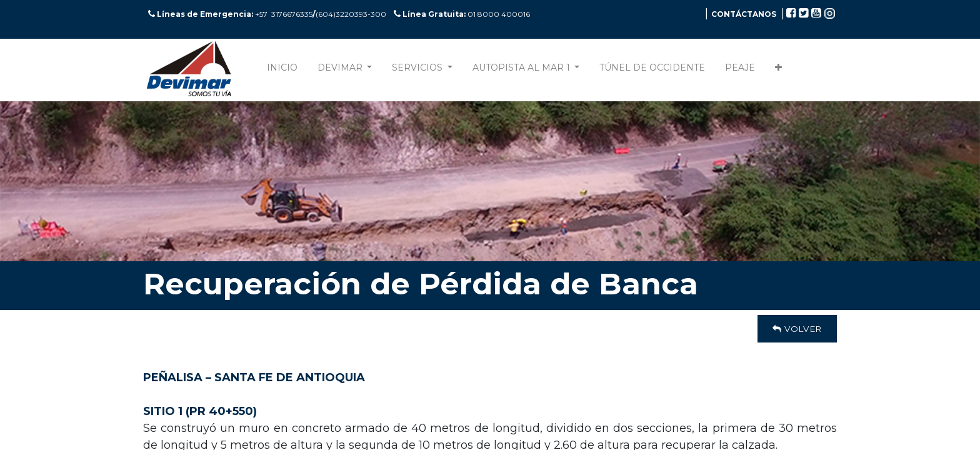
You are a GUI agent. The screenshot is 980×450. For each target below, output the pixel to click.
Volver (797, 329)
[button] (778, 70)
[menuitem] (282, 70)
